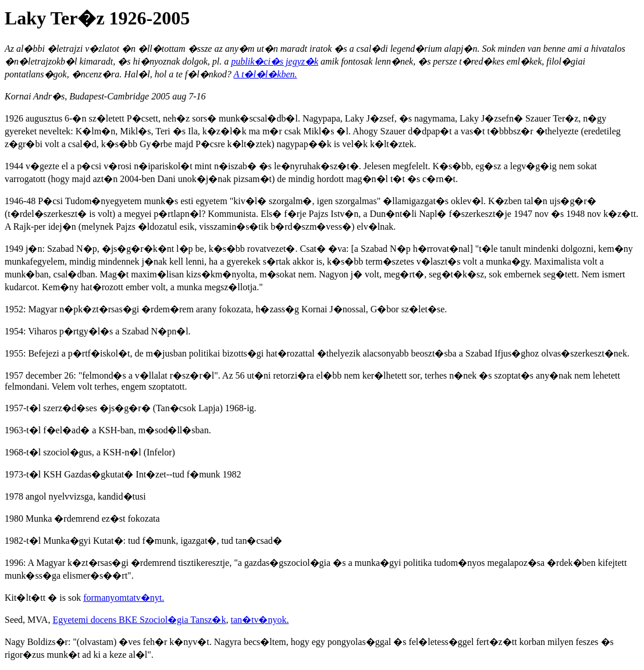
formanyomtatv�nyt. (124, 598)
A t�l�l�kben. (265, 74)
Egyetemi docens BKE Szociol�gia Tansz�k (139, 620)
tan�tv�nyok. (259, 620)
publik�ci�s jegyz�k (275, 61)
